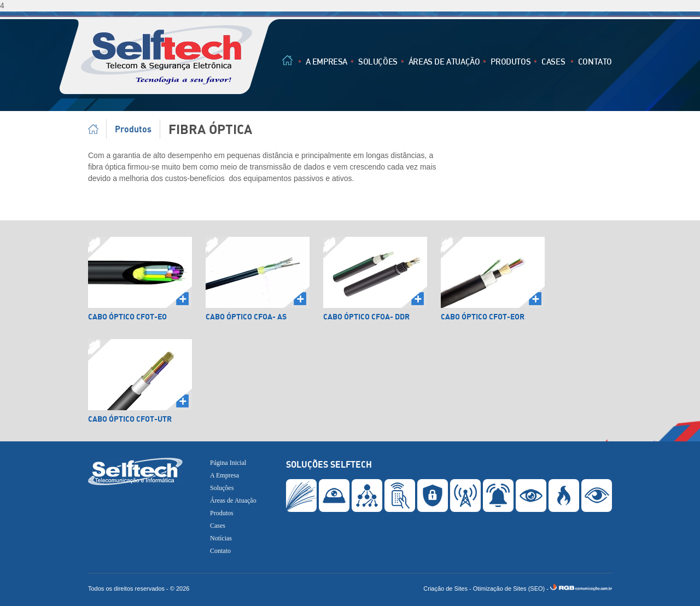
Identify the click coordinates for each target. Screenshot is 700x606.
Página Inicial (97, 129)
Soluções (378, 61)
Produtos (511, 61)
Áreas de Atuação (444, 61)
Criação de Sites (445, 588)
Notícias (221, 538)
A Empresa (326, 61)
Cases (553, 61)
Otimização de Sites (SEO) (509, 588)
